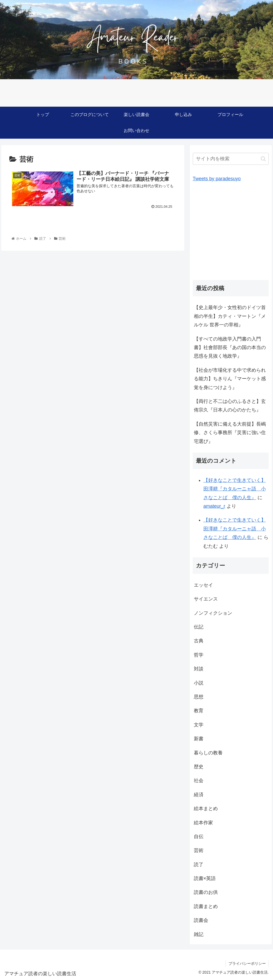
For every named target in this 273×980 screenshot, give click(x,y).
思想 (199, 697)
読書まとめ (206, 906)
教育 (199, 711)
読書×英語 (205, 878)
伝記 (199, 627)
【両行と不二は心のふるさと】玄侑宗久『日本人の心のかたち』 (230, 406)
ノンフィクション (213, 613)
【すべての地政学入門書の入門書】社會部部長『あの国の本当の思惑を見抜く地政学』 (230, 348)
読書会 (201, 920)
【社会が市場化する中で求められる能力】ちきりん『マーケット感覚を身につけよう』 (230, 379)
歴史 (199, 767)
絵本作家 (203, 823)
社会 (199, 781)
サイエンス (206, 599)
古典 (199, 641)
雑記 (199, 934)
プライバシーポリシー (247, 963)
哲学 (199, 655)
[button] (263, 159)
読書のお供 (206, 892)
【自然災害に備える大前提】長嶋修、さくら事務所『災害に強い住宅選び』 (230, 433)
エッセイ (203, 585)
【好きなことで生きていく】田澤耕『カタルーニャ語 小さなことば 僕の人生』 (235, 489)
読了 (199, 865)
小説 (199, 683)
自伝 (199, 837)
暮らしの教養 (208, 753)
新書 (199, 739)
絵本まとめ (206, 809)
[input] (231, 159)
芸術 (199, 850)
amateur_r (214, 506)
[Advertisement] (231, 234)
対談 (199, 669)
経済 (199, 795)
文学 (199, 725)
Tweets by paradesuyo (217, 179)
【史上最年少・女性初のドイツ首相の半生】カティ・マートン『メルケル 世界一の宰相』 (230, 316)
